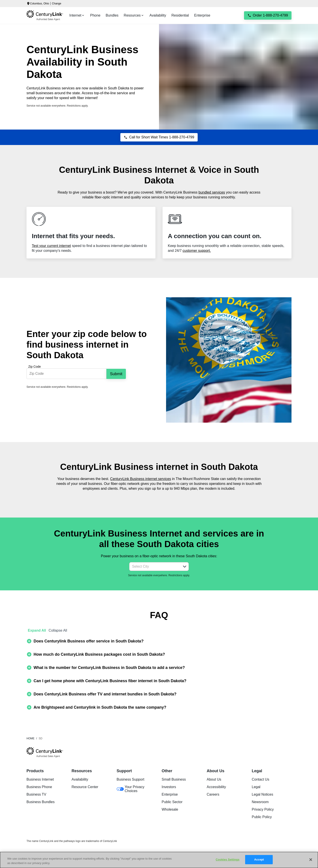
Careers (213, 794)
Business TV (36, 794)
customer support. (197, 251)
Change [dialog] (57, 4)
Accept (259, 860)
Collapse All (58, 630)
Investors (169, 787)
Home (30, 738)
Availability (80, 779)
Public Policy (262, 817)
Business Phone (39, 787)
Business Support (130, 779)
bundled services (212, 192)
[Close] (311, 860)
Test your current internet (51, 246)
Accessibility (216, 787)
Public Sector (172, 802)
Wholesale (170, 809)
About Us (214, 779)
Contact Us (260, 779)
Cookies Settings (228, 860)
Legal (256, 787)
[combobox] (154, 567)
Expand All (37, 630)
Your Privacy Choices (131, 789)
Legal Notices (262, 794)
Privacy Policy (263, 809)
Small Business (174, 779)
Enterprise (170, 794)
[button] (185, 567)
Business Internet (40, 779)
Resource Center (85, 787)
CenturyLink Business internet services (141, 479)
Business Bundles (41, 802)
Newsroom (260, 802)
